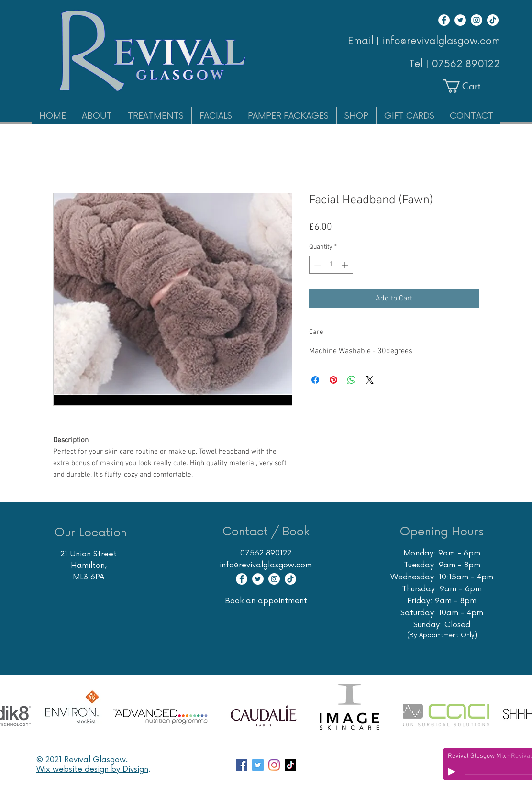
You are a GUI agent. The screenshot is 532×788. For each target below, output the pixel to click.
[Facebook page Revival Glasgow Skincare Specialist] (242, 765)
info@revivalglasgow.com (266, 565)
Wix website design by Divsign (92, 769)
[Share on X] (370, 380)
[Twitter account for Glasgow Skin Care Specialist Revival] (258, 765)
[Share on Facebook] (315, 380)
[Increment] (346, 265)
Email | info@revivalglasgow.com (424, 41)
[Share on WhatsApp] (352, 380)
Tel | (420, 64)
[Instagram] (477, 20)
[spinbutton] (331, 265)
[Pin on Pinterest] (333, 380)
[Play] (452, 772)
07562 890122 (466, 64)
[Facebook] (444, 20)
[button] (470, 86)
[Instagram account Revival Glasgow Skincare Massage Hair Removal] (274, 765)
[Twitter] (460, 20)
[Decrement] (316, 265)
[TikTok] (493, 20)
